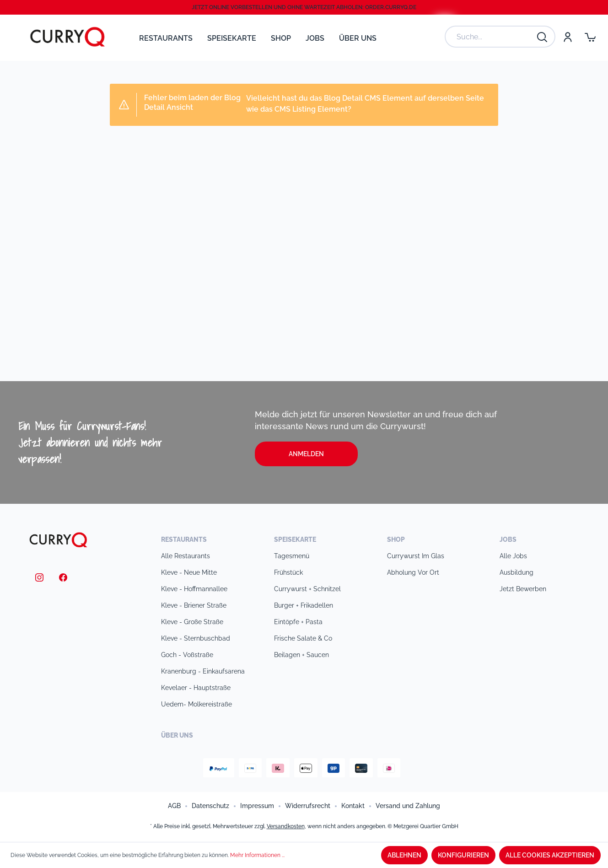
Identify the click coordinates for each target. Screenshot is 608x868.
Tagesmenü (292, 556)
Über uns (177, 735)
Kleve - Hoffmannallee (194, 589)
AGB (174, 806)
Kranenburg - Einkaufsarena (203, 671)
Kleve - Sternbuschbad (196, 638)
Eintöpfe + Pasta (298, 622)
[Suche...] (491, 37)
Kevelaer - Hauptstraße (196, 688)
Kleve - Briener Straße (194, 605)
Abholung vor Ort (413, 572)
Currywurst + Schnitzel (307, 589)
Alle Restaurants (186, 556)
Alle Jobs (513, 556)
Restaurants (184, 539)
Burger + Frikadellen (304, 605)
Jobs (508, 539)
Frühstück (288, 572)
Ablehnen (404, 855)
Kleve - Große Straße (192, 622)
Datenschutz (210, 806)
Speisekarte (295, 539)
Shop (396, 539)
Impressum (257, 806)
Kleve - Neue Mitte (189, 572)
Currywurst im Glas (416, 556)
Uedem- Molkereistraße (196, 704)
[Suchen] (543, 37)
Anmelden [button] (306, 454)
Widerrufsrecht (308, 806)
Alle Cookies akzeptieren (550, 855)
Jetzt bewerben (523, 589)
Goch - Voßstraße (187, 655)
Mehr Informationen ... (257, 855)
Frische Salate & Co (303, 638)
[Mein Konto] (567, 37)
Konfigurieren (463, 855)
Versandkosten (286, 826)
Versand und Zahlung (408, 806)
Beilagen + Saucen (301, 655)
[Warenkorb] (590, 37)
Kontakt (353, 806)
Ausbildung (517, 572)
